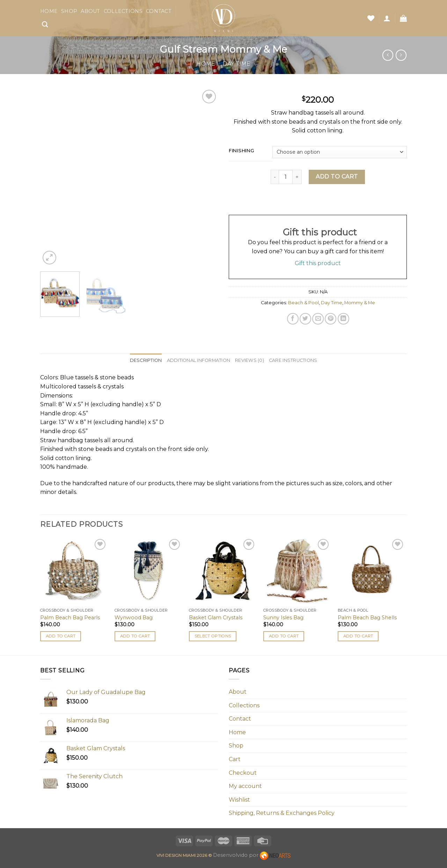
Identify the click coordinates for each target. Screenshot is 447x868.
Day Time (237, 64)
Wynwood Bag (134, 618)
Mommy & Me (360, 303)
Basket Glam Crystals (216, 618)
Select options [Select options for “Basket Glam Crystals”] (213, 636)
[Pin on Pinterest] (331, 319)
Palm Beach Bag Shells (367, 618)
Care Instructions (293, 360)
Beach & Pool (303, 303)
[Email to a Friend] (318, 319)
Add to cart (337, 177)
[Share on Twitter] (305, 319)
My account (245, 786)
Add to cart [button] (61, 636)
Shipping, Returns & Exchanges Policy (282, 813)
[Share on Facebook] (293, 319)
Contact (159, 11)
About (90, 11)
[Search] (45, 25)
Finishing (241, 151)
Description (146, 360)
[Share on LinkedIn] (343, 319)
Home (49, 11)
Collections (123, 11)
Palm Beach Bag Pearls (70, 618)
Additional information (199, 360)
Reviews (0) (250, 360)
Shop (69, 11)
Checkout (243, 773)
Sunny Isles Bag (283, 618)
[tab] (146, 360)
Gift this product (318, 263)
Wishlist (239, 800)
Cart (235, 759)
